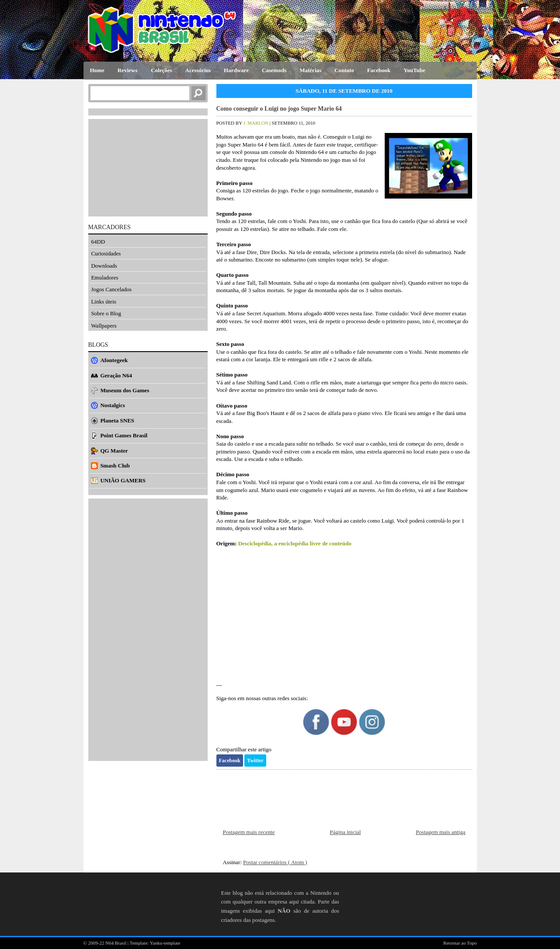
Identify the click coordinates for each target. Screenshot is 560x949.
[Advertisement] (344, 614)
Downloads (104, 266)
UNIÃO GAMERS (123, 480)
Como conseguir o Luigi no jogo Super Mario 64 (279, 109)
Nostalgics (112, 405)
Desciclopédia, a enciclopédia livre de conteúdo (295, 543)
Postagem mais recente (249, 832)
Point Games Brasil (124, 435)
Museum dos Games (125, 390)
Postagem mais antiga (440, 832)
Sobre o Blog (106, 313)
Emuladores (104, 277)
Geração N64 (116, 375)
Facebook (230, 761)
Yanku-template (165, 943)
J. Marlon (256, 123)
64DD (98, 242)
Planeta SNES (117, 420)
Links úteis (103, 302)
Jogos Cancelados (111, 289)
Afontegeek (114, 360)
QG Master (114, 451)
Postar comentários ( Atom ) (275, 862)
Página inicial (345, 832)
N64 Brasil (117, 943)
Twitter (255, 761)
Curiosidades (106, 253)
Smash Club (115, 466)
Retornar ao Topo (460, 943)
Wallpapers (104, 326)
